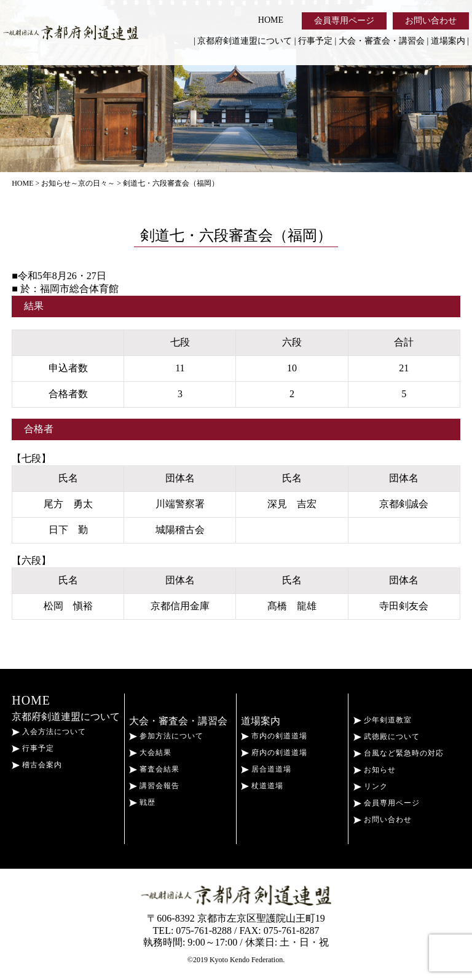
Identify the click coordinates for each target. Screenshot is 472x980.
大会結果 (150, 753)
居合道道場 (266, 769)
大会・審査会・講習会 (382, 41)
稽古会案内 (37, 765)
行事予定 (315, 41)
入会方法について (49, 732)
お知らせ (375, 770)
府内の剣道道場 (274, 753)
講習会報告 (154, 786)
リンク (371, 786)
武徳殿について (387, 737)
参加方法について (166, 736)
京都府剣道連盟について (245, 41)
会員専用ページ (344, 21)
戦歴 (142, 802)
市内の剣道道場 (274, 736)
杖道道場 (262, 786)
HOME (271, 20)
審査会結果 (154, 769)
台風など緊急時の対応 (399, 753)
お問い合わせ (431, 21)
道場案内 (448, 41)
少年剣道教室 (383, 720)
